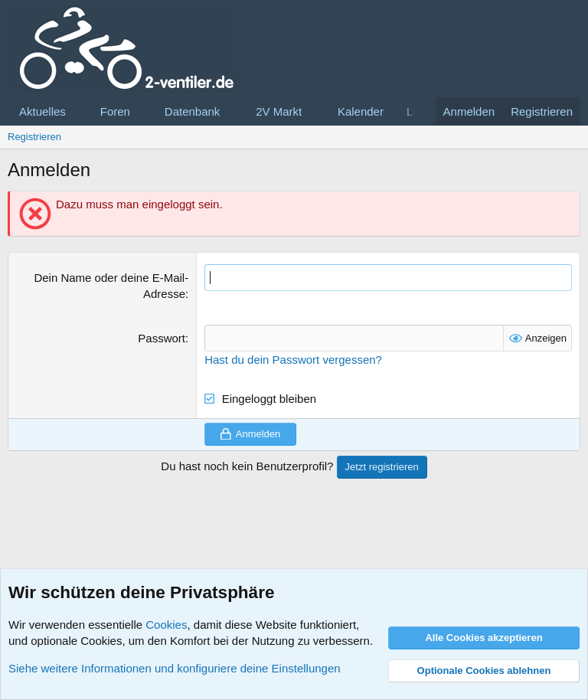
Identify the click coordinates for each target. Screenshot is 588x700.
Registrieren (34, 137)
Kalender (361, 111)
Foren (115, 111)
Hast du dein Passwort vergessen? (293, 360)
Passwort (162, 338)
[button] (78, 111)
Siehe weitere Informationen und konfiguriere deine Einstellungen (175, 668)
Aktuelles (42, 111)
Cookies (166, 625)
